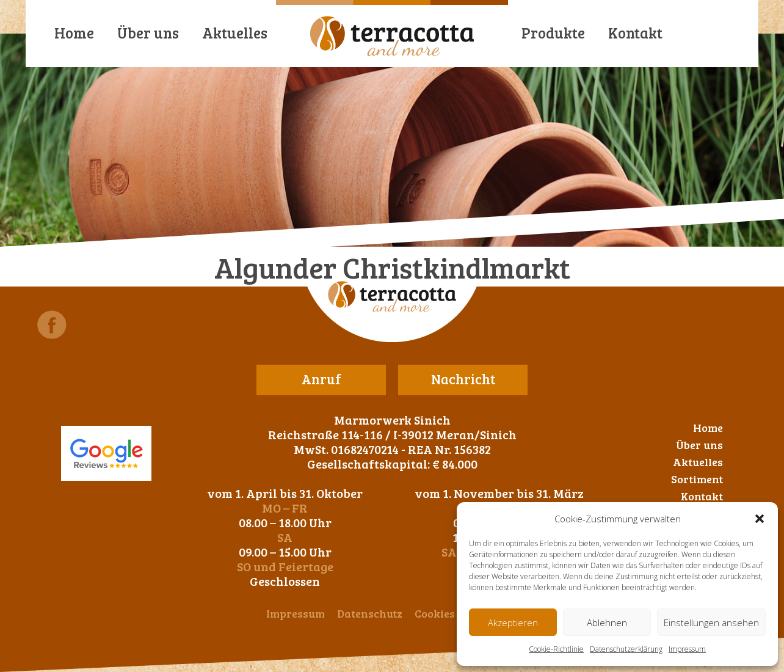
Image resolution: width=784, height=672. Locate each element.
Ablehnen (607, 623)
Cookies (435, 613)
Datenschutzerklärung (626, 649)
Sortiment (697, 479)
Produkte (553, 33)
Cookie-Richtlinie (556, 649)
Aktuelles (235, 33)
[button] (760, 519)
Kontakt (635, 33)
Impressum (687, 649)
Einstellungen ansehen (711, 623)
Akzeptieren (513, 623)
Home (74, 33)
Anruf (321, 379)
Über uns (148, 33)
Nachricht (463, 379)
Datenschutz (370, 613)
